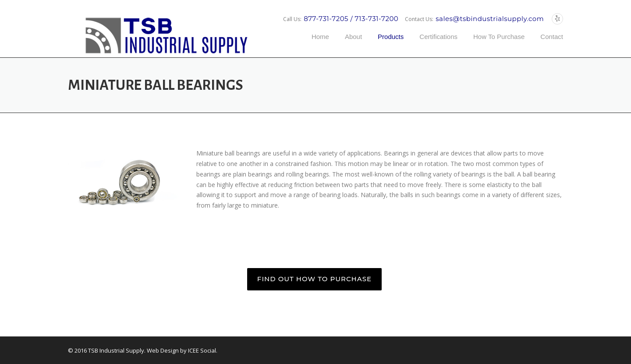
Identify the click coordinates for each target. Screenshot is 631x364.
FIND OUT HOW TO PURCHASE (314, 279)
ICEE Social (202, 350)
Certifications (438, 37)
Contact (552, 37)
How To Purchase (499, 37)
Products (391, 37)
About (353, 37)
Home (320, 37)
